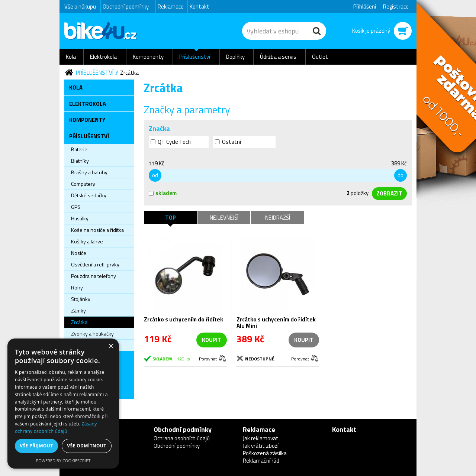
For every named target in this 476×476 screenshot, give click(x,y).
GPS (76, 207)
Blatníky (80, 161)
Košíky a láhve (87, 241)
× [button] (111, 347)
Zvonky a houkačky (92, 333)
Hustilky (80, 218)
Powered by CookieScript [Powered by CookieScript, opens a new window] (63, 461)
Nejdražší (278, 218)
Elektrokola (103, 57)
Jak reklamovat (261, 438)
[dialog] (63, 404)
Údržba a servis (278, 57)
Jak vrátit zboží (261, 446)
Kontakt (200, 7)
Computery (83, 184)
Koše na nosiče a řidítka (97, 230)
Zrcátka (129, 73)
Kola (71, 57)
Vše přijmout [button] (36, 446)
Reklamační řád (261, 461)
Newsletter (6, 147)
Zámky (78, 310)
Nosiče (79, 253)
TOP (171, 218)
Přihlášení (365, 7)
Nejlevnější (224, 218)
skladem (163, 193)
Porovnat (208, 358)
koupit (212, 340)
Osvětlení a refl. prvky (95, 264)
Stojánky (81, 299)
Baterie (79, 149)
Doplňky (235, 57)
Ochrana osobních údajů (182, 438)
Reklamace (171, 7)
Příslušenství (195, 57)
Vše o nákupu (80, 7)
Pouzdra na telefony (94, 276)
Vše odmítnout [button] (86, 446)
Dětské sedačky (89, 195)
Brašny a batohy (89, 172)
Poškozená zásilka (265, 453)
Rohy (77, 287)
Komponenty (148, 57)
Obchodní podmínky (126, 7)
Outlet (320, 57)
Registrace (396, 7)
